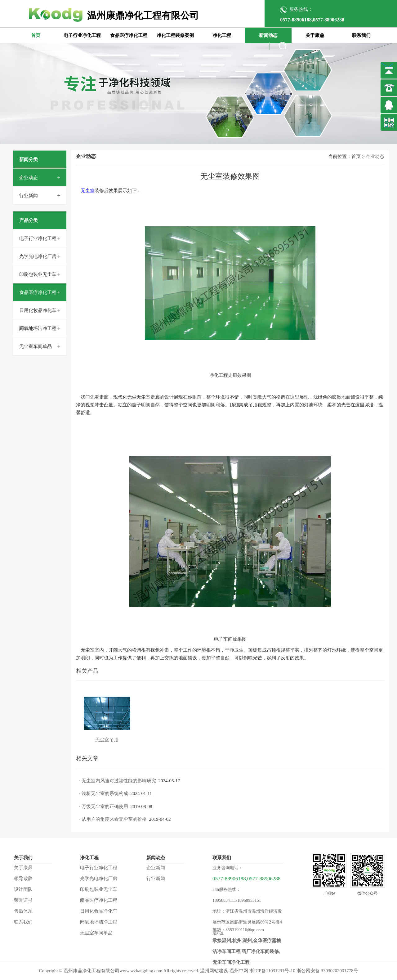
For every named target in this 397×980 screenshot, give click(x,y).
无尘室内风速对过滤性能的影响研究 (119, 781)
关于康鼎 (315, 35)
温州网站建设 (214, 971)
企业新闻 (156, 868)
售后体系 (23, 911)
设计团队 (23, 889)
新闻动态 (268, 35)
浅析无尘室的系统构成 (105, 793)
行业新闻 (29, 196)
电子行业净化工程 (82, 35)
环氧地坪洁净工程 (38, 328)
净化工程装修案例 (175, 35)
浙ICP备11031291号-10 (272, 971)
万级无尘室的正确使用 (105, 806)
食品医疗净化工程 (129, 35)
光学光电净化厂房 (38, 256)
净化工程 (222, 35)
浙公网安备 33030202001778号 (327, 971)
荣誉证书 (23, 900)
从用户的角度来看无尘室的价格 (114, 819)
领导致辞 (23, 878)
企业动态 (29, 178)
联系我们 (361, 35)
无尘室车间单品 (36, 346)
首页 (36, 35)
